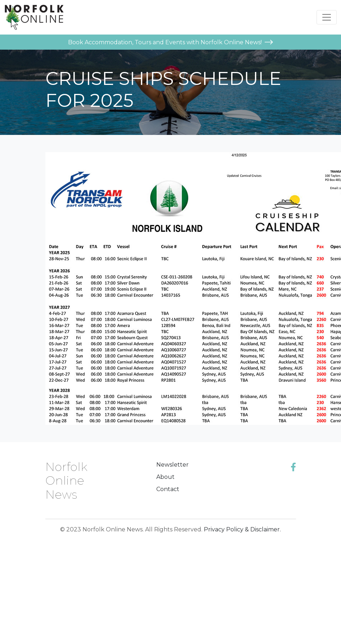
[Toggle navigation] (327, 17)
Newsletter (172, 465)
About (165, 477)
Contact (168, 489)
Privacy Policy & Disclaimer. (242, 529)
